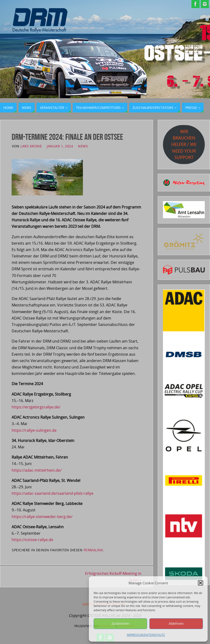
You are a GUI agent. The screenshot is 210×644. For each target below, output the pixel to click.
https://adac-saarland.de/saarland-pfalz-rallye (52, 493)
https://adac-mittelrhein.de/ (37, 470)
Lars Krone (31, 146)
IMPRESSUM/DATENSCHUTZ (146, 635)
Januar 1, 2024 (60, 146)
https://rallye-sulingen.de (34, 430)
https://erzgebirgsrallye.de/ (36, 407)
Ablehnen (176, 623)
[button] (200, 583)
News (83, 146)
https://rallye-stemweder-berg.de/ (42, 517)
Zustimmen (120, 623)
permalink (93, 550)
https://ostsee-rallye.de (32, 540)
